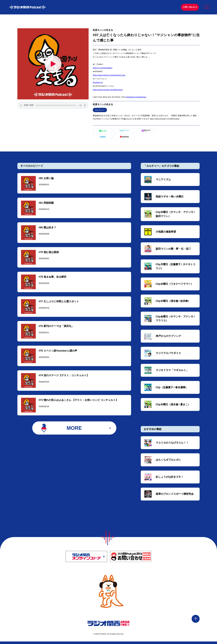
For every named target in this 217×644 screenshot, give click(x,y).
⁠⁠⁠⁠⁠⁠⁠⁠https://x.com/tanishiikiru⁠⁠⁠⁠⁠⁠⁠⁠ (103, 68)
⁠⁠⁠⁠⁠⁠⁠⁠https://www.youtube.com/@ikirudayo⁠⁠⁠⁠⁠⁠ (108, 90)
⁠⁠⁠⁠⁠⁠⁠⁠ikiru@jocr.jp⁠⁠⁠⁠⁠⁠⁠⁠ (98, 83)
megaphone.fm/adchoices (136, 97)
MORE (74, 430)
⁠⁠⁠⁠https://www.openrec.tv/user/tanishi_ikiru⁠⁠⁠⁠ (109, 75)
